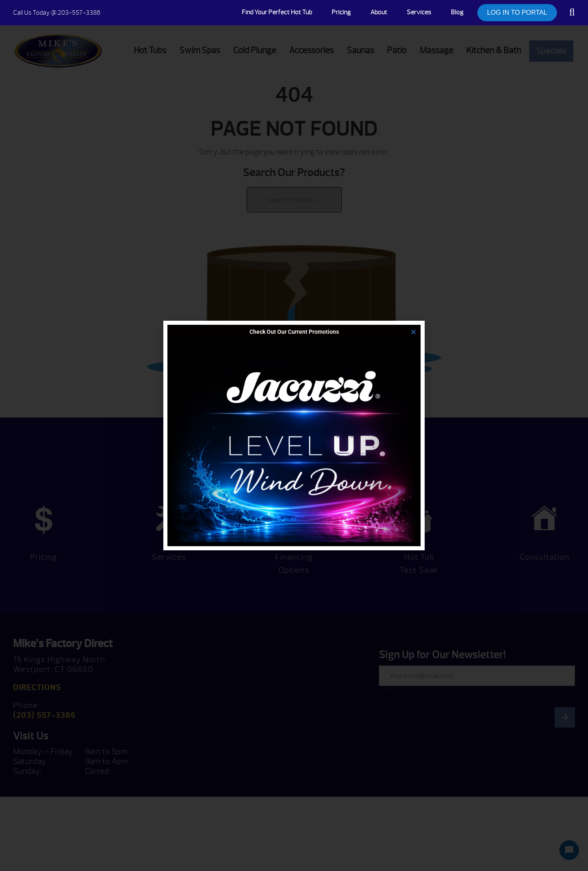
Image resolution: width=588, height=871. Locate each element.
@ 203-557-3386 (57, 13)
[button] (413, 332)
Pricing (341, 12)
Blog (457, 12)
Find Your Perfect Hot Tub (277, 12)
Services (419, 12)
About (379, 12)
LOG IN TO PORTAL (517, 12)
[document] (294, 435)
